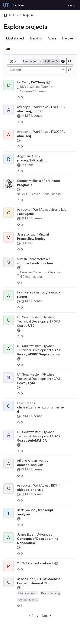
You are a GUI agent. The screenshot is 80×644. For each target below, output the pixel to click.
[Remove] (57, 61)
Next (47, 616)
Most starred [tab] (15, 38)
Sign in (70, 5)
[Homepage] (6, 5)
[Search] (70, 61)
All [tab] (8, 49)
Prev (33, 616)
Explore (19, 5)
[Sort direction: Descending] (70, 70)
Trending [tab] (36, 38)
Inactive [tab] (68, 38)
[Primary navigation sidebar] (5, 15)
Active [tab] (52, 38)
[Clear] (63, 61)
